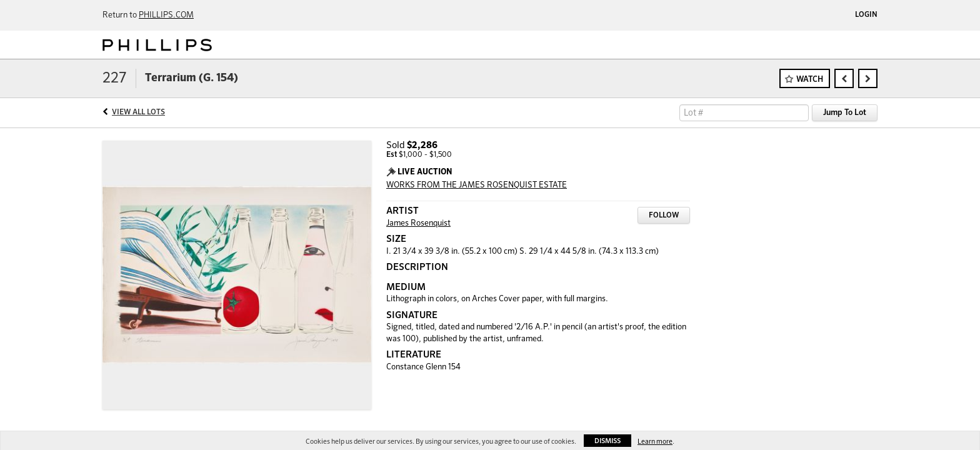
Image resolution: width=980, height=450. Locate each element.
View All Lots (138, 112)
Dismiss (607, 441)
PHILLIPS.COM (166, 15)
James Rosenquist (418, 223)
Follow (664, 216)
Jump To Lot (845, 113)
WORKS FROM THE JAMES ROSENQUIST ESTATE (477, 185)
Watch (810, 80)
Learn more (655, 442)
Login (866, 15)
